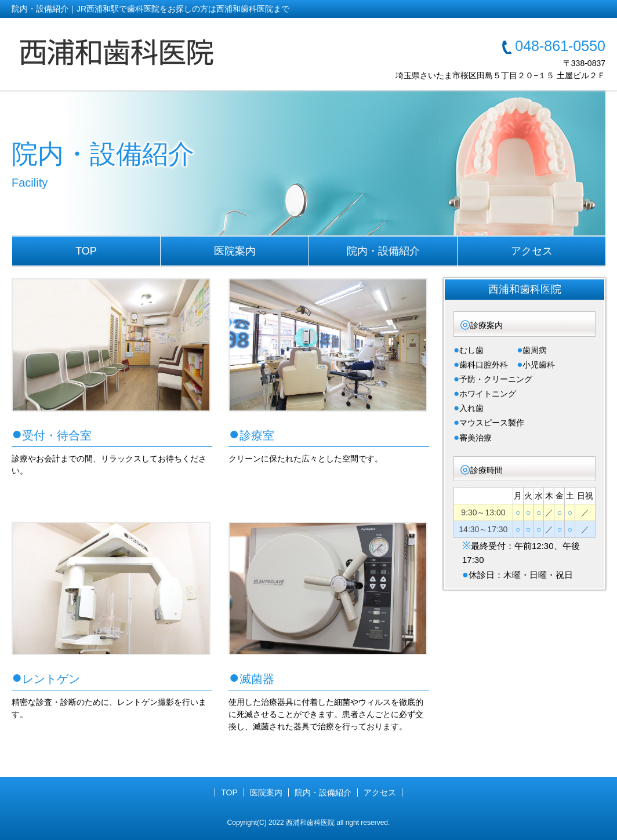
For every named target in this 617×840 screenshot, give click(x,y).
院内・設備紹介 (383, 251)
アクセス (532, 251)
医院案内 (235, 251)
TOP (86, 251)
